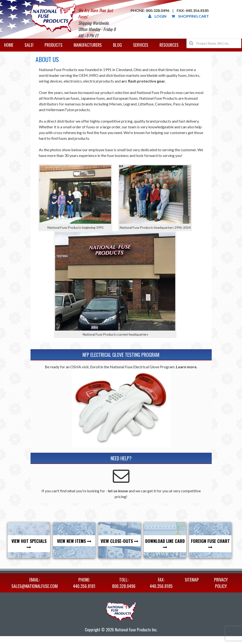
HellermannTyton (60, 110)
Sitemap (192, 580)
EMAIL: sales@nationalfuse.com (35, 583)
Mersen (116, 104)
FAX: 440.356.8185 (161, 583)
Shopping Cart (190, 16)
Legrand (130, 104)
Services (141, 45)
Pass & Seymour (186, 104)
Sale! (29, 45)
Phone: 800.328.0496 (150, 10)
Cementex (163, 104)
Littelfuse (146, 104)
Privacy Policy (221, 583)
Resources (169, 45)
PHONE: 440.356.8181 (84, 583)
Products (54, 45)
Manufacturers (88, 45)
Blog (117, 45)
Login (157, 16)
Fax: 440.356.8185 (193, 10)
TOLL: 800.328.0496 (124, 583)
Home (9, 45)
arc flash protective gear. (144, 81)
